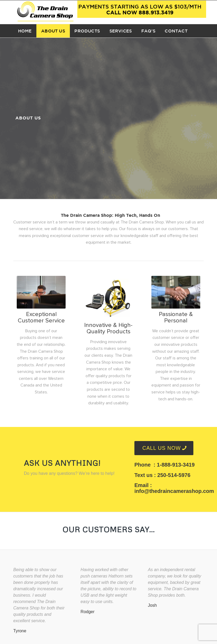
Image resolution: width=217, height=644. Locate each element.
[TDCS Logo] (45, 12)
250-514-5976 (174, 475)
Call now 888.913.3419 (140, 9)
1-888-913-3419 (176, 465)
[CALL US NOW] (164, 448)
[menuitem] (25, 31)
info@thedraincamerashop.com (174, 491)
